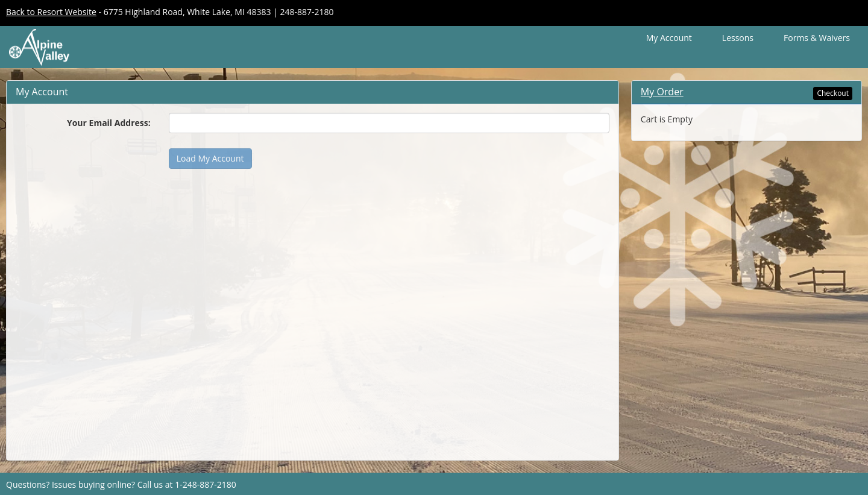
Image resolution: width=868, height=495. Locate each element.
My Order (662, 92)
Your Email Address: (109, 123)
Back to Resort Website (51, 12)
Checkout (833, 93)
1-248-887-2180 (206, 484)
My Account (669, 38)
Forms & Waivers (817, 38)
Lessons (738, 38)
